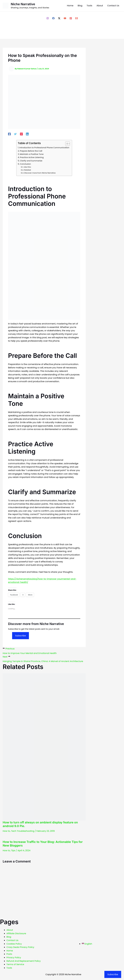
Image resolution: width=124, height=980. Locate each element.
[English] (87, 944)
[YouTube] (65, 18)
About (10, 930)
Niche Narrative (23, 4)
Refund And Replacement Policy (24, 961)
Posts (9, 954)
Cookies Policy (14, 944)
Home (10, 951)
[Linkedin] (27, 134)
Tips (13, 850)
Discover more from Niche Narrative (40, 173)
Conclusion (25, 164)
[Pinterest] (71, 18)
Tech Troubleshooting (23, 831)
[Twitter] (15, 134)
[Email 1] (77, 18)
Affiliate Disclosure (16, 933)
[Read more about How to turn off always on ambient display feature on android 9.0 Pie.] (44, 747)
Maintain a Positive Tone (32, 154)
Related (28, 170)
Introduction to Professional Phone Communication (44, 148)
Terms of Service (15, 964)
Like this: (28, 167)
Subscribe (21, 636)
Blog (9, 937)
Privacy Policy (14, 958)
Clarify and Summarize (31, 161)
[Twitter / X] (59, 18)
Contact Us (12, 940)
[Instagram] (48, 18)
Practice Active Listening (32, 157)
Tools (9, 968)
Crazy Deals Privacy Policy (20, 947)
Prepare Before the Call (31, 151)
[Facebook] (53, 18)
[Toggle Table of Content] (66, 144)
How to (6, 831)
